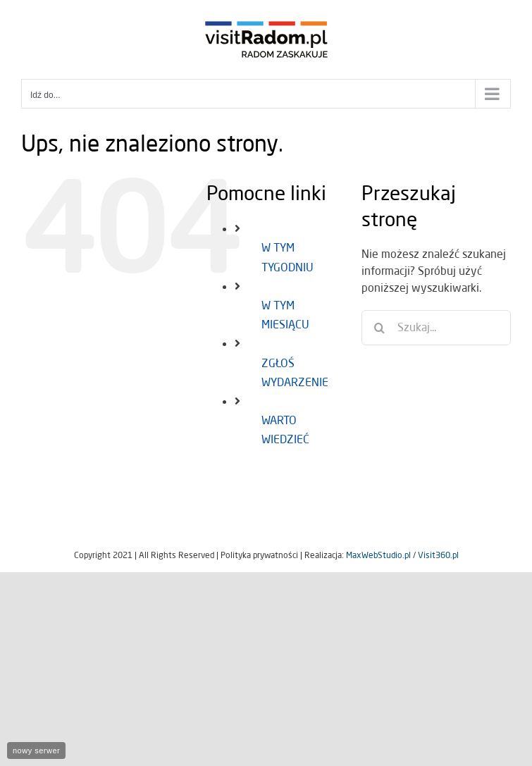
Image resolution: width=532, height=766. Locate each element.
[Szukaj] (379, 328)
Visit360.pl (438, 555)
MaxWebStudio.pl (378, 555)
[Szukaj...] (436, 328)
